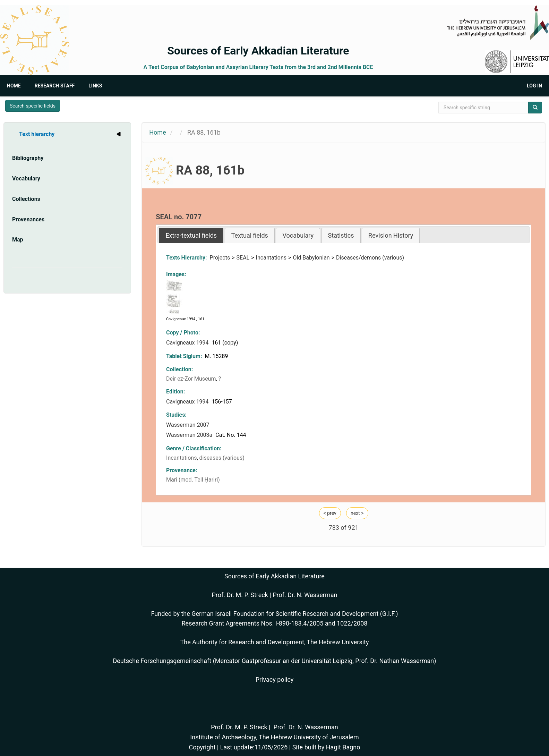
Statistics (341, 235)
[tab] (191, 235)
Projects (220, 258)
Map (18, 240)
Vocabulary (26, 179)
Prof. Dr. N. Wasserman (305, 595)
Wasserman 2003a (190, 435)
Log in (534, 86)
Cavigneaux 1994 (188, 343)
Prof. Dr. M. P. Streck (240, 595)
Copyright (202, 747)
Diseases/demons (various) (370, 258)
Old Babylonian (311, 258)
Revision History (391, 235)
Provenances (28, 219)
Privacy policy (275, 679)
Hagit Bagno (343, 747)
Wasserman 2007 (188, 425)
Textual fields (250, 235)
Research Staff (55, 86)
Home (14, 86)
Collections (26, 199)
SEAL (243, 258)
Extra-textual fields (191, 235)
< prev (330, 513)
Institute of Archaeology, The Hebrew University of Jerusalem (274, 737)
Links (95, 86)
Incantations (271, 258)
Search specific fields (33, 106)
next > (357, 513)
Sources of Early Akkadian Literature (258, 51)
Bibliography (28, 158)
